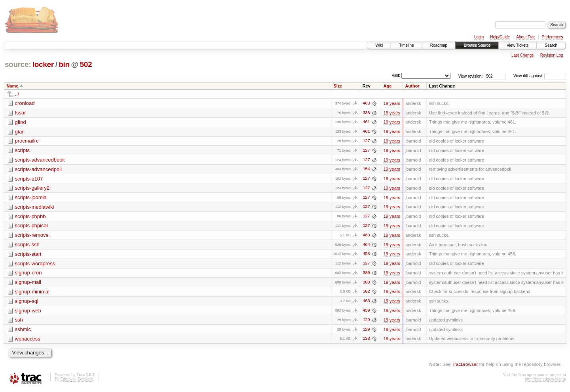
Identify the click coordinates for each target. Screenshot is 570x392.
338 (366, 113)
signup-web (28, 312)
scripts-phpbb (30, 217)
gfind (21, 122)
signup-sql (27, 303)
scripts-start (28, 255)
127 (366, 141)
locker (43, 64)
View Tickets (518, 45)
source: (18, 64)
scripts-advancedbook (40, 160)
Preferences (553, 37)
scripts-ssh (27, 246)
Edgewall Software (77, 381)
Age (388, 86)
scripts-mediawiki (35, 208)
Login (479, 37)
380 (366, 274)
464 (366, 246)
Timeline (406, 45)
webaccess (28, 341)
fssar (21, 113)
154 (366, 170)
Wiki (379, 45)
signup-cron (28, 274)
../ (17, 94)
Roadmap (439, 45)
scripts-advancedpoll (39, 170)
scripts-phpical (31, 227)
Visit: (396, 75)
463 (366, 103)
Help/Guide (500, 37)
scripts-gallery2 (32, 189)
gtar (19, 132)
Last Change (523, 55)
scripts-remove (32, 236)
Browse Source (477, 45)
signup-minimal (32, 293)
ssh (19, 322)
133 (366, 341)
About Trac (526, 37)
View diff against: (540, 76)
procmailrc (27, 141)
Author (412, 86)
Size (338, 86)
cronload (25, 103)
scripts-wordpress (35, 265)
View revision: (471, 76)
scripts (23, 151)
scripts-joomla (31, 198)
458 (366, 255)
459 (366, 312)
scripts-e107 (29, 179)
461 (366, 122)
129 (366, 322)
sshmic (23, 331)
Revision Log (552, 55)
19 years (392, 103)
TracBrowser (465, 366)
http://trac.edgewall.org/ (545, 381)
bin (64, 64)
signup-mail (28, 284)
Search (551, 45)
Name (13, 86)
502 (86, 64)
